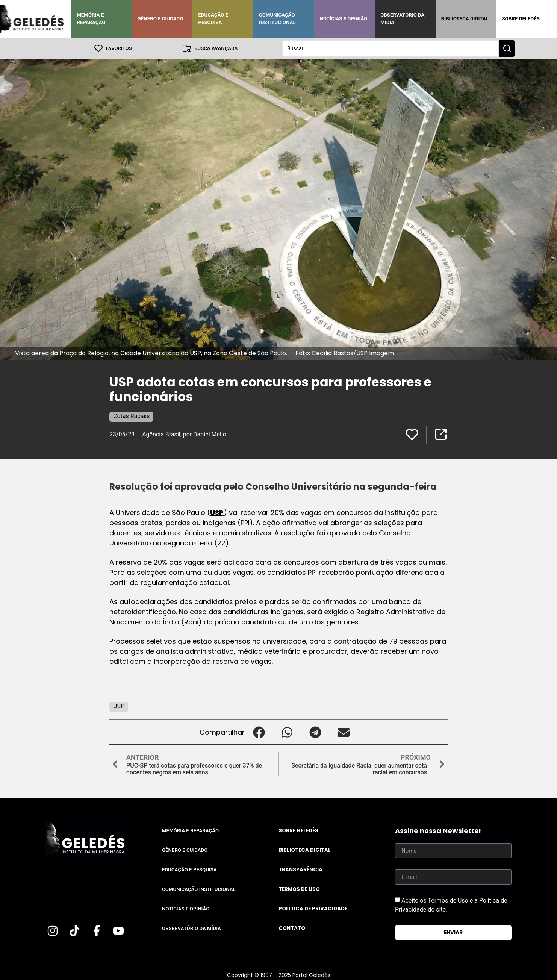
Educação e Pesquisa (213, 19)
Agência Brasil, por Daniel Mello (184, 434)
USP (217, 512)
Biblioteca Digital (465, 19)
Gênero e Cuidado (160, 19)
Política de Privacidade (313, 908)
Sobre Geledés (521, 19)
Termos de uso (299, 889)
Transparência (300, 869)
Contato (292, 928)
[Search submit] (507, 48)
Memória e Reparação (91, 19)
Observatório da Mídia (402, 19)
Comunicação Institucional (277, 19)
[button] (259, 732)
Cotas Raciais (131, 416)
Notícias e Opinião (344, 19)
